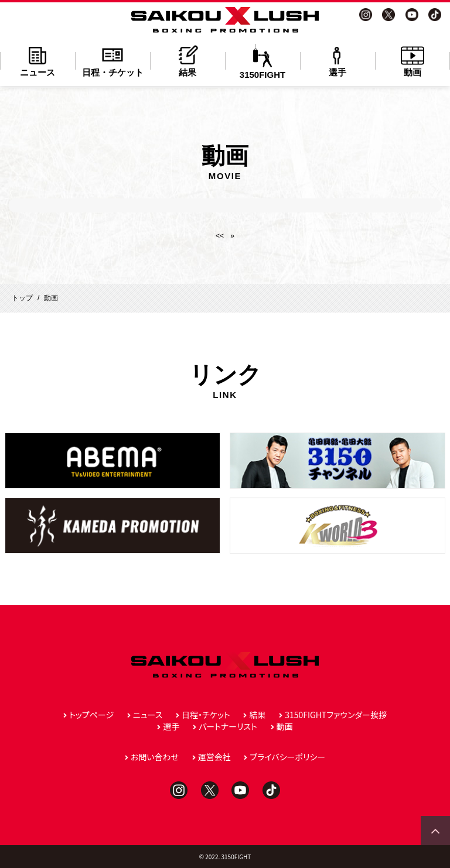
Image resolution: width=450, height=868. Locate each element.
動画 (412, 61)
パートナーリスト (228, 726)
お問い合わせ (155, 757)
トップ (22, 298)
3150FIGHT (262, 62)
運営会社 (214, 757)
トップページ (91, 715)
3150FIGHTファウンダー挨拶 (336, 715)
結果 (187, 61)
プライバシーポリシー (287, 757)
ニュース (37, 61)
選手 (337, 61)
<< (220, 236)
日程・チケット (112, 61)
